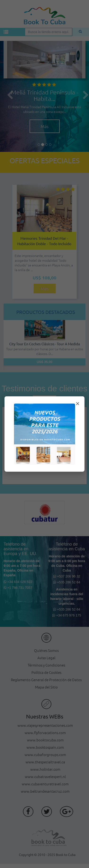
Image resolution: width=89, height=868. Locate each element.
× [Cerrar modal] (78, 404)
